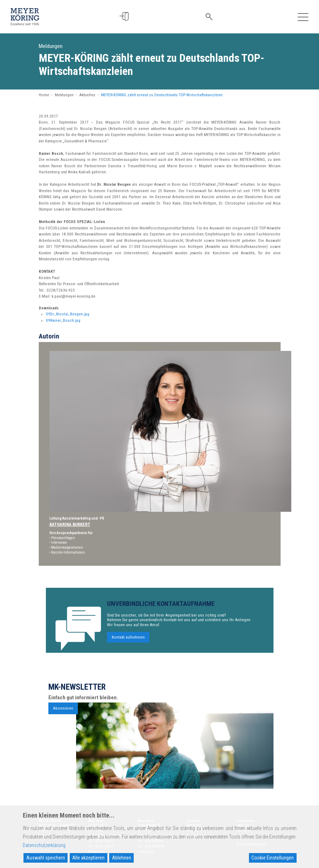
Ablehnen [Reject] (122, 858)
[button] (126, 17)
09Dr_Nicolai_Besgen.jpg (68, 314)
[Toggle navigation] (303, 17)
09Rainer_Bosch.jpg (63, 321)
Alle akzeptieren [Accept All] (88, 858)
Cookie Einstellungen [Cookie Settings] (273, 858)
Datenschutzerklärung (44, 845)
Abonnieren (63, 712)
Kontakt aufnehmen (128, 641)
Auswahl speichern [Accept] (46, 858)
